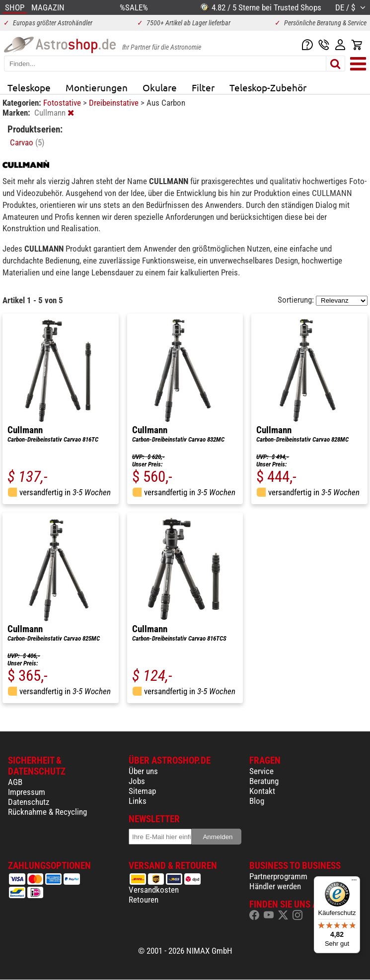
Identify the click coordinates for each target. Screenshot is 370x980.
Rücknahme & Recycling (47, 812)
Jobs (137, 781)
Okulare (160, 87)
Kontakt (262, 791)
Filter (203, 87)
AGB (15, 782)
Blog (257, 801)
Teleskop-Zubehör (268, 87)
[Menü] (354, 882)
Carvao (27, 142)
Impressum (27, 792)
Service (261, 771)
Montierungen (97, 87)
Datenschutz (29, 802)
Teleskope (29, 87)
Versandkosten (154, 890)
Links (138, 801)
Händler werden (275, 886)
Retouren (144, 900)
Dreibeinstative (115, 103)
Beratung (264, 781)
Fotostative (63, 103)
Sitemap (142, 791)
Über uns (143, 771)
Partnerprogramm (278, 876)
